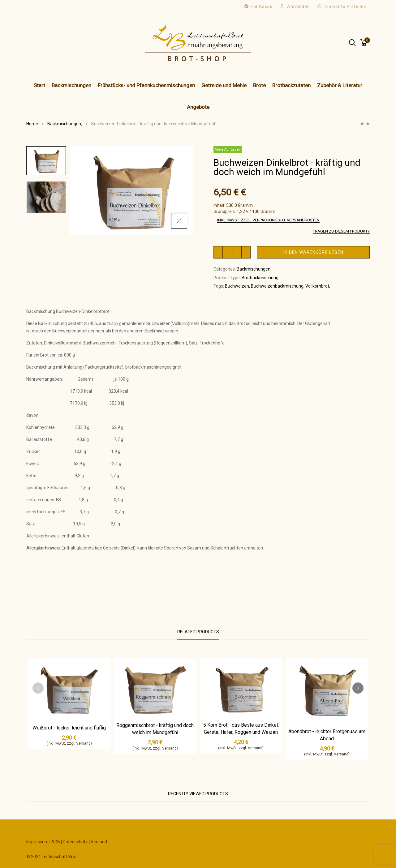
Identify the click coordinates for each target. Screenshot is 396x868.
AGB (56, 842)
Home (32, 124)
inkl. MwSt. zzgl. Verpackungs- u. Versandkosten (268, 220)
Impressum (37, 842)
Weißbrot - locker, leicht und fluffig (69, 728)
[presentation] (38, 688)
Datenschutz (75, 842)
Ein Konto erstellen (346, 6)
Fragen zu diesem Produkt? (341, 231)
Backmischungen (65, 124)
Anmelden (299, 6)
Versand (99, 842)
